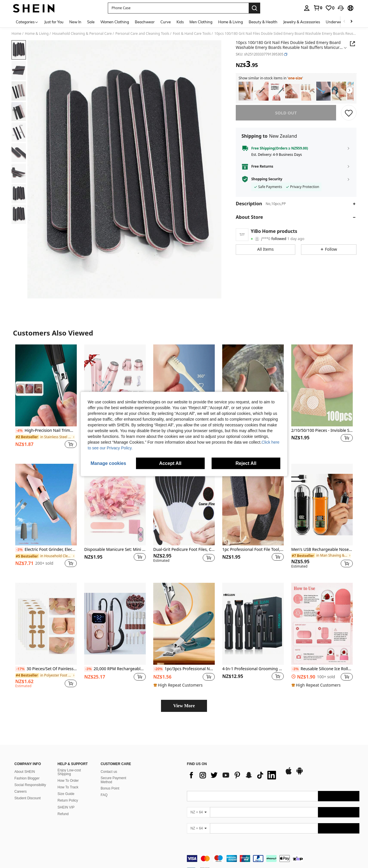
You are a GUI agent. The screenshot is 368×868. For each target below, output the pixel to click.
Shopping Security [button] (267, 179)
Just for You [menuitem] (54, 22)
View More (184, 706)
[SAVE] (349, 113)
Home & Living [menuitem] (231, 22)
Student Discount (27, 798)
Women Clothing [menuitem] (115, 22)
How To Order (68, 781)
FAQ (104, 795)
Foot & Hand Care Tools (192, 34)
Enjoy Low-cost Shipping (69, 772)
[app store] (289, 774)
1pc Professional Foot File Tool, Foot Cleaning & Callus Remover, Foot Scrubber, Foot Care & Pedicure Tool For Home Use (253, 550)
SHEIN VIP (66, 807)
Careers (21, 792)
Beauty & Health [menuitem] (263, 22)
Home (16, 34)
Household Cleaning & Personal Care (82, 34)
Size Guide (66, 794)
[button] (341, 8)
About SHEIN (25, 772)
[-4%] (19, 431)
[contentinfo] (273, 859)
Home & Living (37, 34)
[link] (318, 8)
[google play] (300, 774)
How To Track (68, 787)
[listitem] (246, 91)
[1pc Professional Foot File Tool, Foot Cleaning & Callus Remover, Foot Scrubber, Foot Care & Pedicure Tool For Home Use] (253, 505)
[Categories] (27, 22)
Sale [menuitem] (91, 22)
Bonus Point (110, 788)
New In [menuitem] (75, 22)
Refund (63, 814)
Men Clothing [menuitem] (201, 22)
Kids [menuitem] (180, 22)
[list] (233, 775)
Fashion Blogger (27, 778)
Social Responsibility (30, 785)
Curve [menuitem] (166, 22)
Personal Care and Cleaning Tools (142, 34)
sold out (286, 113)
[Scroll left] (344, 22)
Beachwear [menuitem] (145, 22)
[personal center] (307, 8)
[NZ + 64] (198, 812)
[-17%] (20, 669)
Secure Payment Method (113, 780)
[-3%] (19, 550)
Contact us (109, 772)
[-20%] (158, 669)
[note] (179, 685)
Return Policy (68, 800)
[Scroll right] (351, 22)
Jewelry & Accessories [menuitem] (302, 22)
